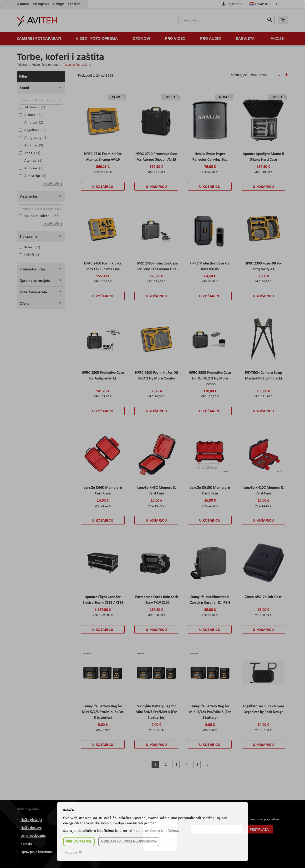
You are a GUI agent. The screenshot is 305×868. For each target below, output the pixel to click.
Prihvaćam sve (79, 842)
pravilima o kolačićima (160, 831)
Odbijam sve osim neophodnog (129, 842)
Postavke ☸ (73, 853)
